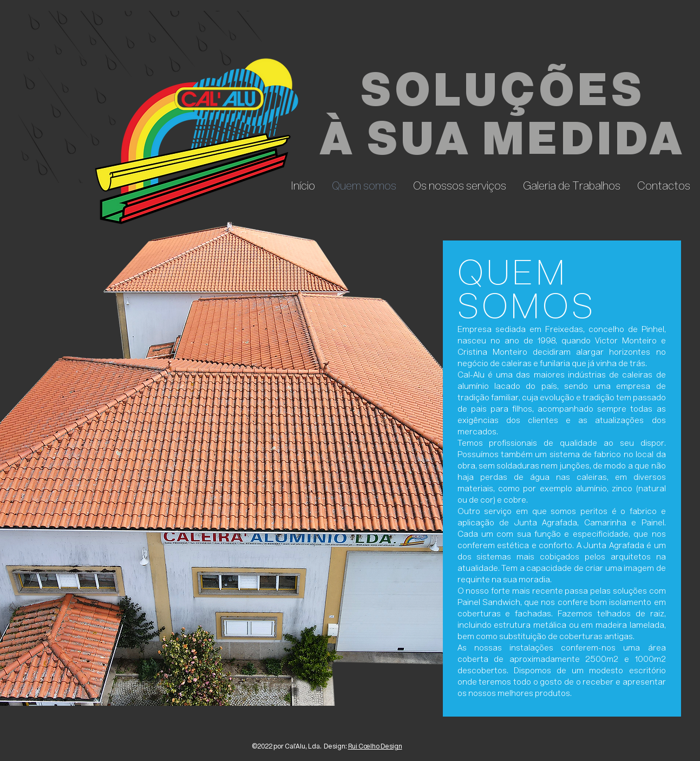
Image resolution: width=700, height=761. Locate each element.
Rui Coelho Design (375, 747)
